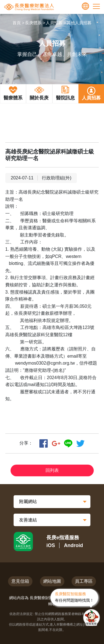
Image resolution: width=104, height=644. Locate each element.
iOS (51, 545)
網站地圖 (52, 581)
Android (73, 545)
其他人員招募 (79, 23)
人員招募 (54, 23)
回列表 (52, 470)
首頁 (17, 23)
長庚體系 (33, 23)
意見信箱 (20, 581)
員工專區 (84, 581)
